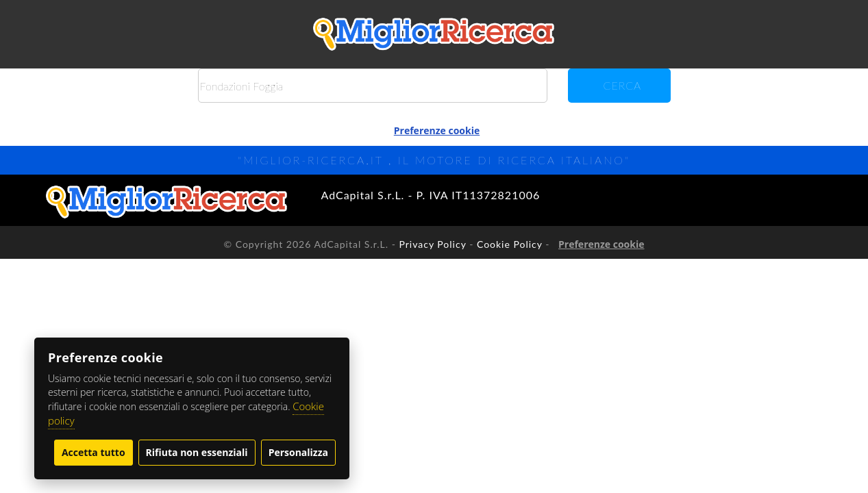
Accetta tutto (94, 452)
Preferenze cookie (437, 130)
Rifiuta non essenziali (197, 452)
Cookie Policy (510, 244)
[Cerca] (373, 86)
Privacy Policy (432, 244)
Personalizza (298, 452)
